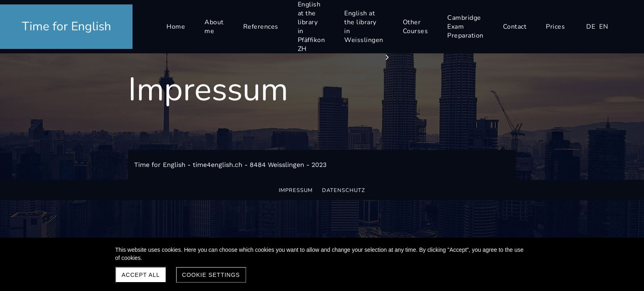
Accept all (141, 275)
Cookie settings (211, 275)
